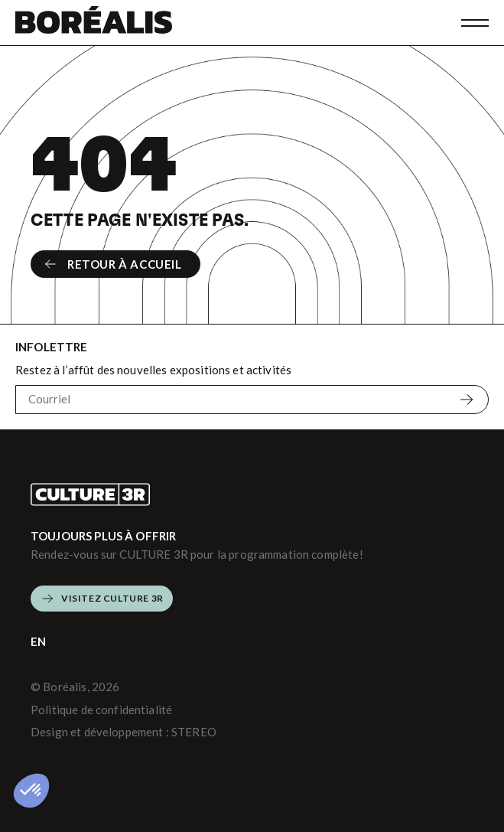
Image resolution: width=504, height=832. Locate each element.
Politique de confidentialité (101, 710)
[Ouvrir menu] (475, 23)
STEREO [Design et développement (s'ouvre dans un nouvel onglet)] (194, 732)
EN (38, 641)
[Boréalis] (94, 23)
